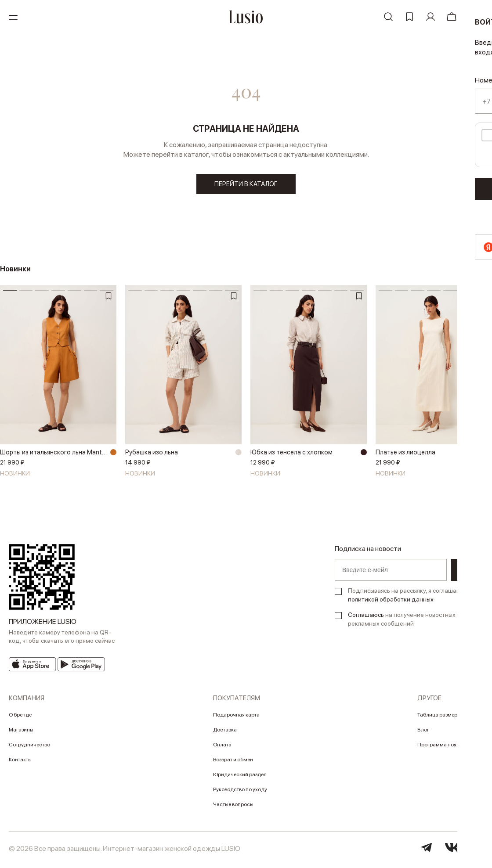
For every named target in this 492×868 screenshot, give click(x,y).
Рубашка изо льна (152, 455)
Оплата (222, 748)
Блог (423, 733)
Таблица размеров (440, 718)
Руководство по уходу (240, 792)
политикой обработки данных (391, 602)
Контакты (20, 763)
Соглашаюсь (366, 618)
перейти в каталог (246, 185)
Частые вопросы (233, 807)
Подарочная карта (236, 718)
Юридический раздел (240, 778)
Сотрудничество (29, 748)
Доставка (225, 733)
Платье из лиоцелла (407, 455)
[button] (481, 374)
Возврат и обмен (233, 763)
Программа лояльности (447, 748)
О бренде (20, 718)
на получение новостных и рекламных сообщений (404, 622)
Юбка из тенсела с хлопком (293, 455)
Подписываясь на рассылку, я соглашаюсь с (410, 598)
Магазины (21, 733)
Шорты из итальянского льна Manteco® (54, 455)
